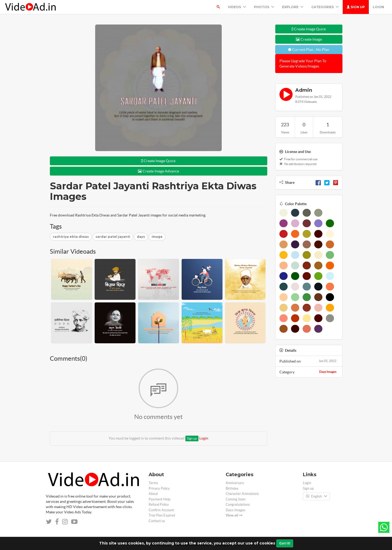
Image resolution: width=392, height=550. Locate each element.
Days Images (328, 372)
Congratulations (238, 505)
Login (378, 7)
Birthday (232, 488)
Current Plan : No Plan (309, 50)
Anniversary (235, 483)
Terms (153, 483)
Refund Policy (159, 505)
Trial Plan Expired (162, 515)
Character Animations (242, 494)
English (316, 496)
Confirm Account (161, 510)
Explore (293, 7)
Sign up (356, 7)
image (157, 237)
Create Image (309, 39)
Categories (325, 7)
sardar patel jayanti (113, 237)
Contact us (157, 521)
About (153, 494)
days (141, 237)
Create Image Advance (158, 171)
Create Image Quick (158, 161)
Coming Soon (236, 499)
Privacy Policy (159, 488)
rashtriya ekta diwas (71, 237)
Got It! (285, 543)
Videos (237, 7)
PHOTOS (264, 7)
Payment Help (159, 499)
